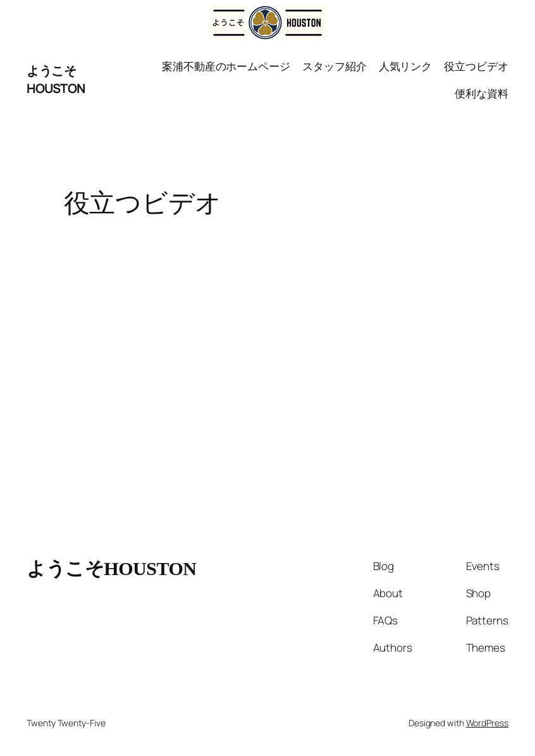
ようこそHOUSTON (56, 79)
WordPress (487, 723)
